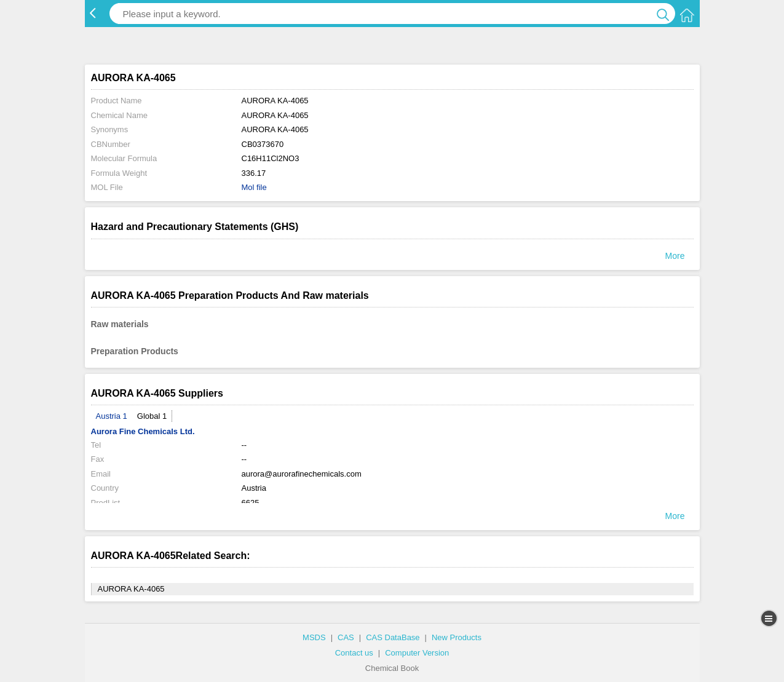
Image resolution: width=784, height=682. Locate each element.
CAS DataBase (393, 637)
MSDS (314, 637)
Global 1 (152, 416)
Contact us (354, 653)
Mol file (254, 187)
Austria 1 (112, 416)
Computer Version (417, 653)
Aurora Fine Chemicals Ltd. (143, 431)
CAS (346, 637)
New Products (457, 637)
